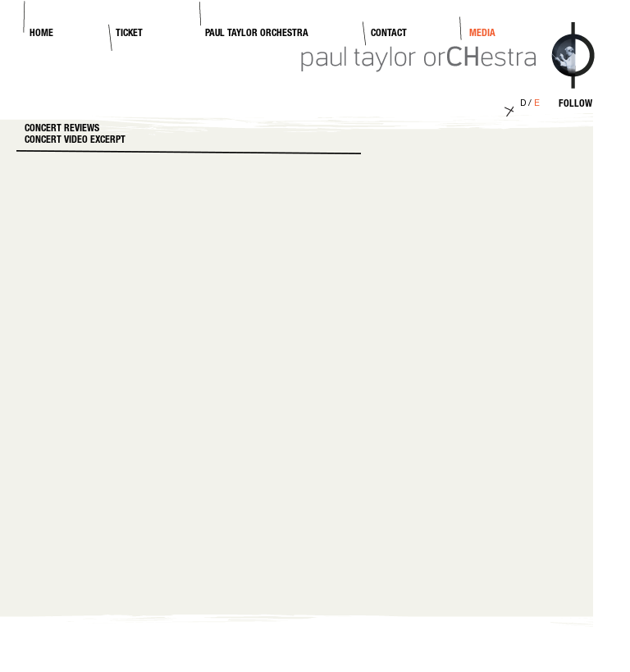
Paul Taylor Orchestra (257, 34)
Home (41, 34)
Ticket (129, 34)
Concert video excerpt (75, 140)
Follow (575, 104)
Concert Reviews (62, 129)
